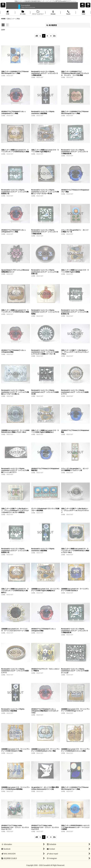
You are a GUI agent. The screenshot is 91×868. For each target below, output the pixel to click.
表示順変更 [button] (52, 25)
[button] (3, 5)
